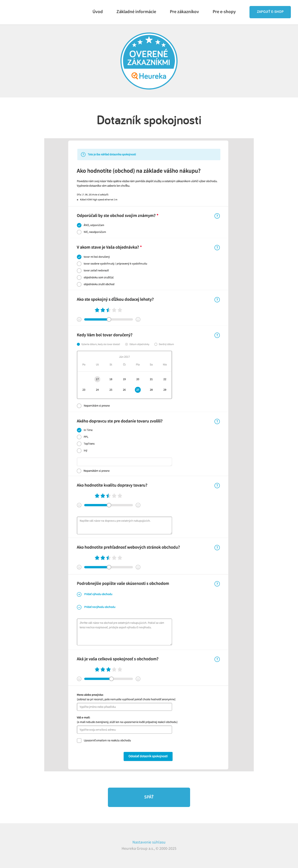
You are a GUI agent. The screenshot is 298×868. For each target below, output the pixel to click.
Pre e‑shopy (224, 12)
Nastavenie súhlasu (149, 842)
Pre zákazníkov (184, 12)
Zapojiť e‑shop (270, 12)
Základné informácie (136, 12)
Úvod (98, 12)
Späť (149, 797)
